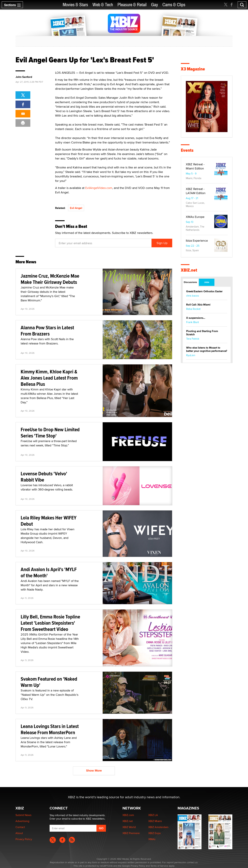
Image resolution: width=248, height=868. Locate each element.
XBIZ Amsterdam (158, 827)
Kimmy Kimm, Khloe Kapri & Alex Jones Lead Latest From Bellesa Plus (49, 378)
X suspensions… (196, 318)
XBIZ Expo (154, 833)
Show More (94, 771)
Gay (154, 5)
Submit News (23, 815)
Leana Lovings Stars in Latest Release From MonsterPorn (50, 729)
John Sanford (24, 77)
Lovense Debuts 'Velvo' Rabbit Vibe (44, 477)
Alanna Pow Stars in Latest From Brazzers (47, 331)
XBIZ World (129, 827)
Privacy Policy (24, 839)
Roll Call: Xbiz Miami (198, 305)
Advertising (22, 821)
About (19, 833)
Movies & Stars (75, 5)
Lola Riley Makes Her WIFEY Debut (49, 521)
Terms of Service (159, 866)
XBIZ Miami (155, 821)
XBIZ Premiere (131, 833)
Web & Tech (103, 5)
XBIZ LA (153, 815)
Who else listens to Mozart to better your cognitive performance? (207, 349)
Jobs (207, 282)
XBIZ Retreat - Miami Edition (195, 166)
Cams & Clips (174, 5)
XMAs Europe (195, 217)
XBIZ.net (189, 270)
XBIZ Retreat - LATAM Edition (196, 191)
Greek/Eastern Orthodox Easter (204, 291)
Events (187, 150)
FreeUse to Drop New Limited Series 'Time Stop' (50, 433)
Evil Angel (76, 208)
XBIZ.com (128, 815)
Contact (20, 827)
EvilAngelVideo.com (99, 188)
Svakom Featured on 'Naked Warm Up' (49, 682)
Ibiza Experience (197, 241)
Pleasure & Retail (132, 5)
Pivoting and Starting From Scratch (202, 333)
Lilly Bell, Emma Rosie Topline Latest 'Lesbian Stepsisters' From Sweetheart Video (50, 623)
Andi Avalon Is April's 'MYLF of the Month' (49, 572)
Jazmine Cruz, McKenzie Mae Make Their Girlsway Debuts (50, 279)
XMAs (152, 839)
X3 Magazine (193, 69)
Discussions (190, 282)
